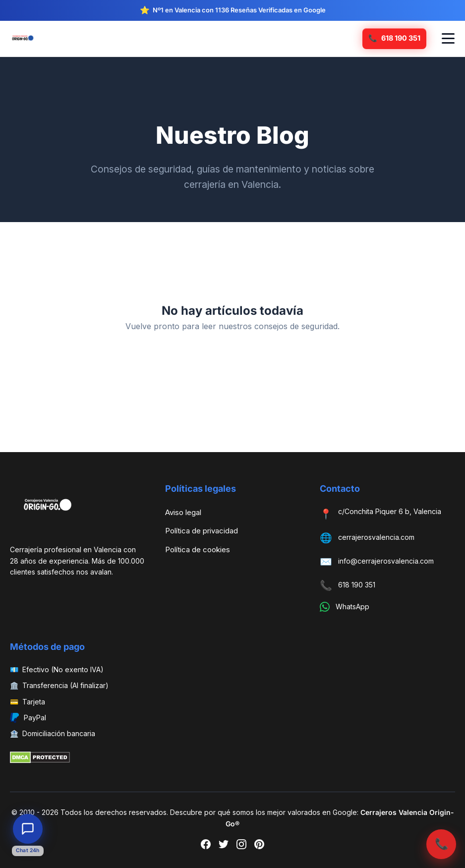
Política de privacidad (202, 531)
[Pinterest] (259, 846)
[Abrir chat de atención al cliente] (28, 829)
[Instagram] (241, 846)
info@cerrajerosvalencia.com (386, 561)
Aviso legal (183, 512)
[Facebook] (206, 846)
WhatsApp (352, 607)
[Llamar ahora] (394, 39)
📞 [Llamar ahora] (441, 844)
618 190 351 (357, 585)
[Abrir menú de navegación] (448, 39)
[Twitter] (224, 846)
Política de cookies (198, 550)
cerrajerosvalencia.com (376, 537)
